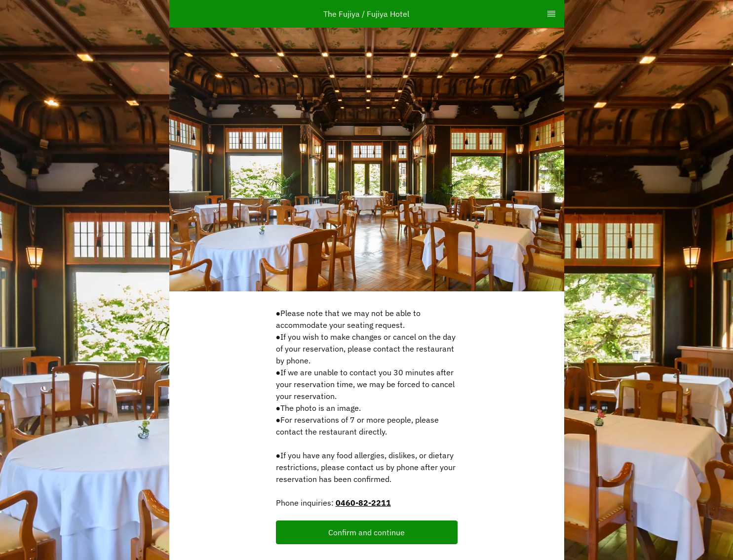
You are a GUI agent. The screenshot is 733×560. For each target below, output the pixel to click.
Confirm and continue (366, 532)
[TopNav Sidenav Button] (551, 14)
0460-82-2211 (363, 503)
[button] (367, 532)
